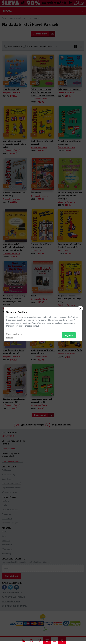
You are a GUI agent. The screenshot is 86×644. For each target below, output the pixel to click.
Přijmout (69, 335)
